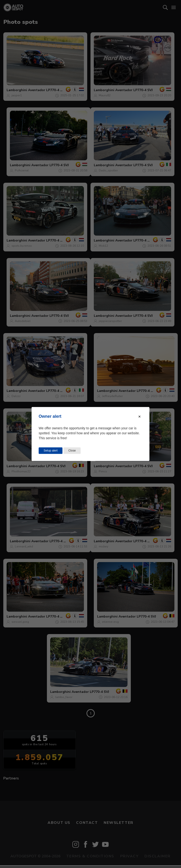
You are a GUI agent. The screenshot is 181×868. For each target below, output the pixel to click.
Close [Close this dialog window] (72, 451)
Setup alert (51, 451)
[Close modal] (140, 417)
